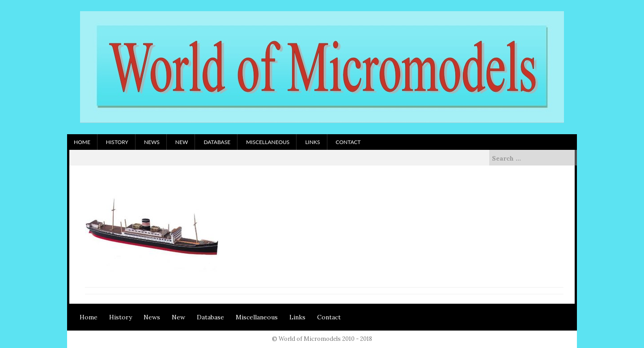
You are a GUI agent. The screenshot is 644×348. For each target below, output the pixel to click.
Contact (348, 142)
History (117, 142)
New (182, 142)
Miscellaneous (268, 142)
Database (217, 142)
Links (312, 142)
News (152, 142)
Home (82, 142)
